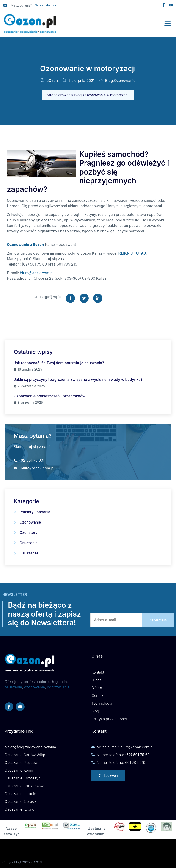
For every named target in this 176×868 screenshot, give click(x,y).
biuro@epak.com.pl (37, 273)
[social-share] (70, 298)
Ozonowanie (125, 81)
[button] (167, 24)
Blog (109, 81)
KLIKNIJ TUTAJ (132, 253)
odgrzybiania (58, 686)
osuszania (13, 686)
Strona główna (59, 95)
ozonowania (34, 686)
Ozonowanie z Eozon (25, 245)
